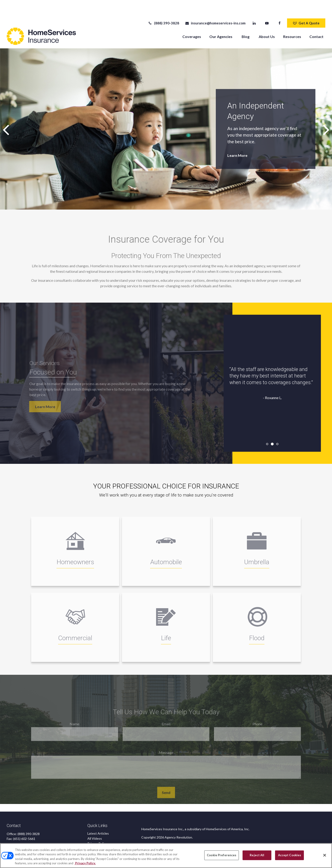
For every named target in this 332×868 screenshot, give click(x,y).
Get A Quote (306, 9)
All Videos (95, 825)
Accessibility (96, 840)
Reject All (257, 855)
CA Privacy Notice (100, 835)
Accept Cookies (290, 855)
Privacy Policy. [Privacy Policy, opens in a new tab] (85, 863)
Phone (257, 715)
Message (166, 744)
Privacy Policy (97, 830)
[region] (166, 856)
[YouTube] (267, 9)
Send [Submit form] (166, 784)
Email (166, 715)
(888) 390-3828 (164, 9)
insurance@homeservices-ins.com (215, 9)
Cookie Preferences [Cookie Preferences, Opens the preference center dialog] (222, 855)
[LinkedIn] (254, 9)
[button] (192, 22)
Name (74, 715)
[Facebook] (280, 9)
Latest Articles (98, 820)
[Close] (325, 855)
